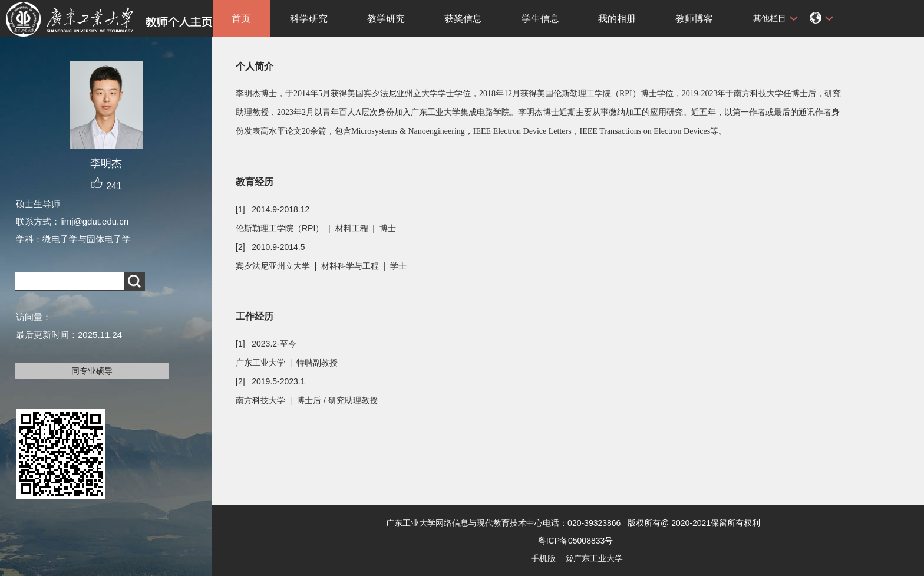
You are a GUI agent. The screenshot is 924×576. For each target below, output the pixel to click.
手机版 (543, 558)
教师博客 (694, 19)
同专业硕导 (92, 371)
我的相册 (617, 19)
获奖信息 (463, 19)
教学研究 (386, 19)
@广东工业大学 (594, 558)
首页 (241, 19)
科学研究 (309, 19)
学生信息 (540, 19)
